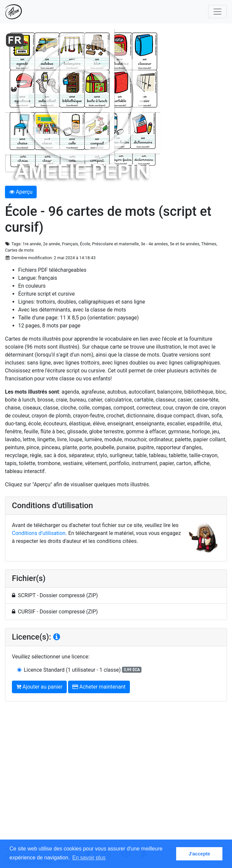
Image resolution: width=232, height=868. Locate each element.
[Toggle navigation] (217, 12)
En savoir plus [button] (89, 858)
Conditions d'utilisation (39, 533)
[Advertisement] (116, 776)
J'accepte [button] (199, 854)
